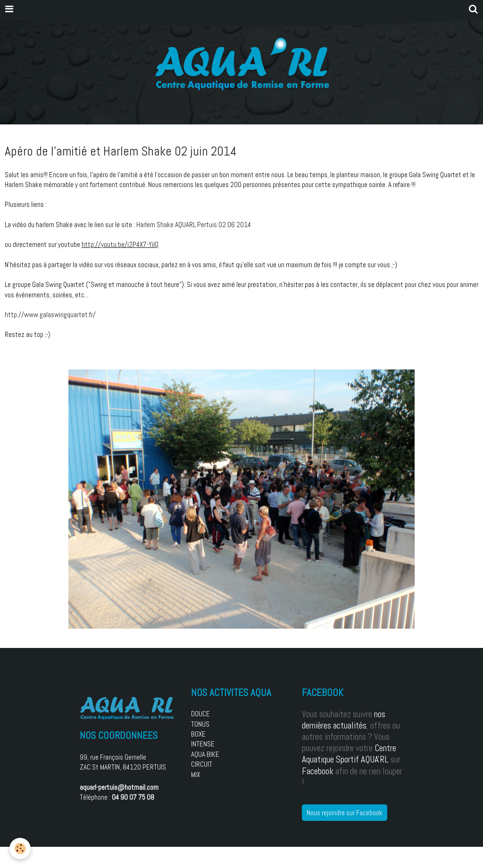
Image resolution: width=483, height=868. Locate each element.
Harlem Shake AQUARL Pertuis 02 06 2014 (194, 225)
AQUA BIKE (205, 754)
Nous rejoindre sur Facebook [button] (345, 813)
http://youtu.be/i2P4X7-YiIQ (120, 244)
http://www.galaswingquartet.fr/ (50, 315)
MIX (196, 774)
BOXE (198, 734)
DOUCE (200, 714)
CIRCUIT (202, 764)
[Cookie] (20, 848)
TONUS (200, 724)
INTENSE (203, 744)
